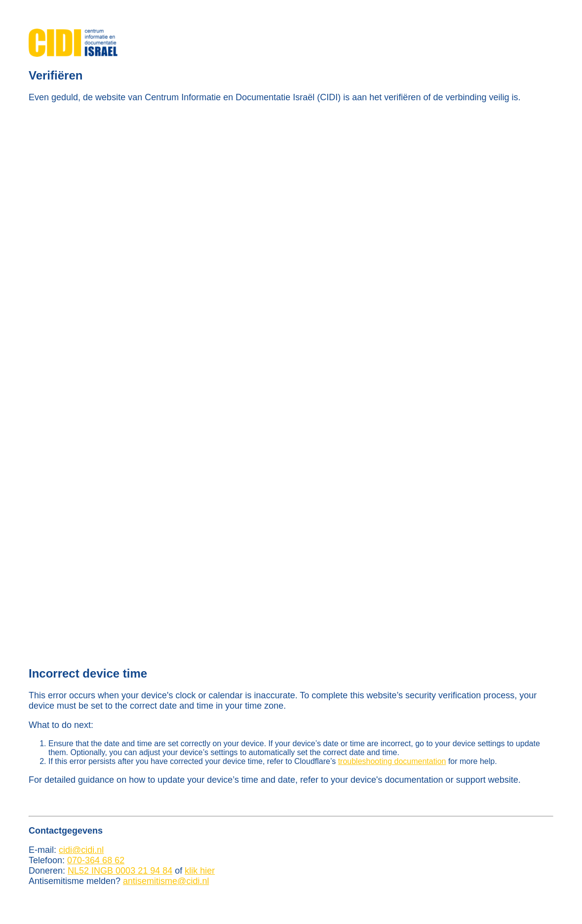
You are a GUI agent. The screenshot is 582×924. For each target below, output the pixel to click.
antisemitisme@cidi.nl (166, 881)
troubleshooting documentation (392, 761)
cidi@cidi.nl (81, 850)
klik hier (200, 871)
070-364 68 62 (96, 860)
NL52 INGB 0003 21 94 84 (120, 871)
